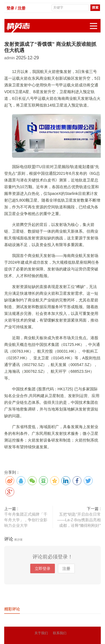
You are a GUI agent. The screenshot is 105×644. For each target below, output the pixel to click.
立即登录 (43, 568)
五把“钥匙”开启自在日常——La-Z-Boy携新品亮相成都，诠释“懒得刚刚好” (79, 520)
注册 (66, 568)
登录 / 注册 (16, 8)
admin (10, 58)
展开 (95, 23)
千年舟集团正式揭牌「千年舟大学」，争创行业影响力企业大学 (26, 520)
